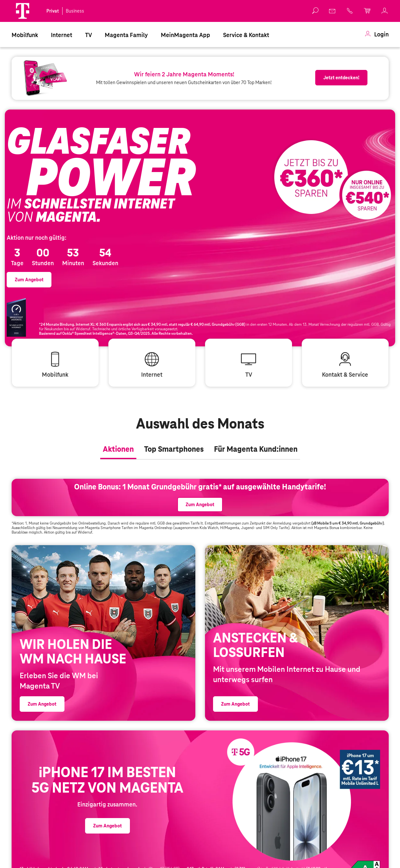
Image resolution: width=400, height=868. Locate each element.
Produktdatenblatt (365, 861)
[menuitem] (25, 34)
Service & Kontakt (246, 35)
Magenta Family (126, 35)
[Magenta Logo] (23, 11)
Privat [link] (53, 11)
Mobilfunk (25, 35)
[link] (333, 11)
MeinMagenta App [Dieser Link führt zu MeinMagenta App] (185, 35)
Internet (62, 35)
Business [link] (75, 11)
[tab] (118, 429)
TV (88, 35)
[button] (23, 11)
